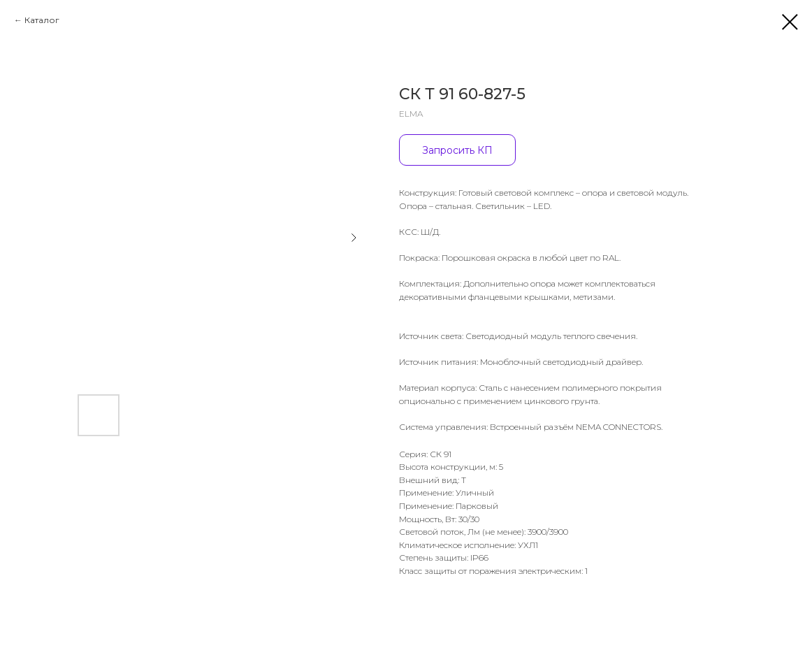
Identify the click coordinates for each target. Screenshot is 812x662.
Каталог (42, 20)
